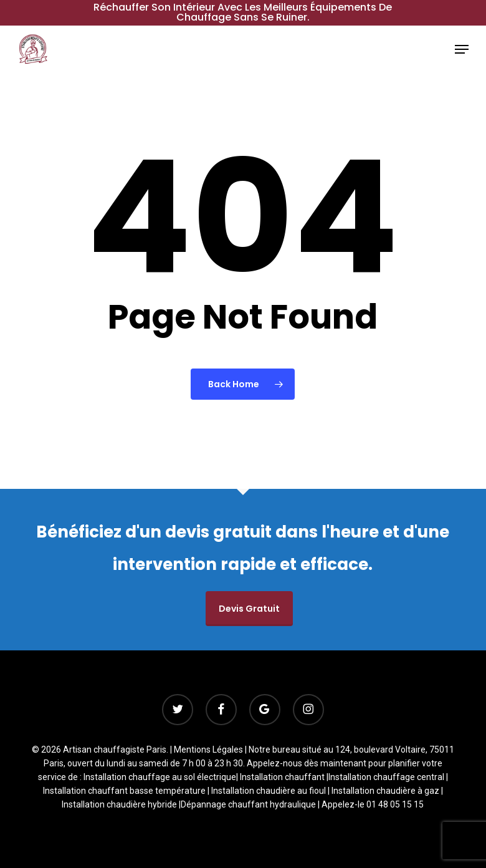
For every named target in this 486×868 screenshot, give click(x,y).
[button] (462, 49)
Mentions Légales (208, 750)
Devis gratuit (249, 609)
